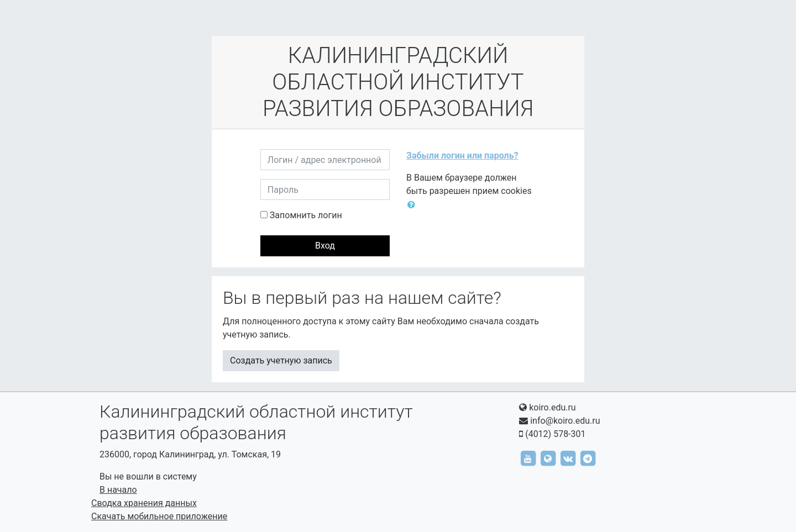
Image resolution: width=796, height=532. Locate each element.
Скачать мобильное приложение (159, 516)
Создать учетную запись (281, 360)
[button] (413, 205)
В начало (118, 490)
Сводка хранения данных (144, 503)
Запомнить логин (306, 215)
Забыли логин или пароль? (462, 156)
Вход (325, 246)
